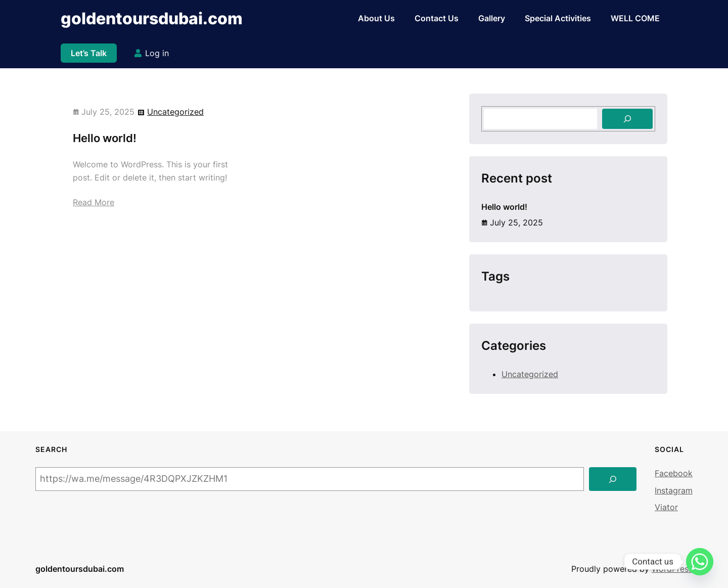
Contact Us (437, 18)
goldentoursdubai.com (152, 18)
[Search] (627, 119)
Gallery (492, 18)
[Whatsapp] (700, 562)
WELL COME (635, 18)
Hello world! (105, 138)
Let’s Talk (89, 53)
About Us (376, 18)
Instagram (674, 490)
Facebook (674, 473)
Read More (94, 202)
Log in (157, 53)
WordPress (672, 569)
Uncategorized (175, 112)
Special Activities (558, 18)
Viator (666, 507)
